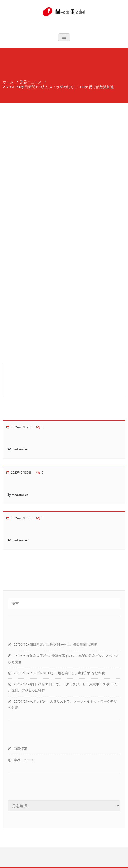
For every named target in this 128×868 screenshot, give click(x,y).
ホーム (8, 82)
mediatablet (20, 449)
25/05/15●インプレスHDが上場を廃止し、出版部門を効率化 (59, 673)
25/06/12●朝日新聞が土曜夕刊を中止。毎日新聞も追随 (55, 644)
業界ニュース (31, 82)
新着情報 (20, 749)
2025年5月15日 (21, 518)
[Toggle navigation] (64, 37)
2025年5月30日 (21, 473)
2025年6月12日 (21, 427)
